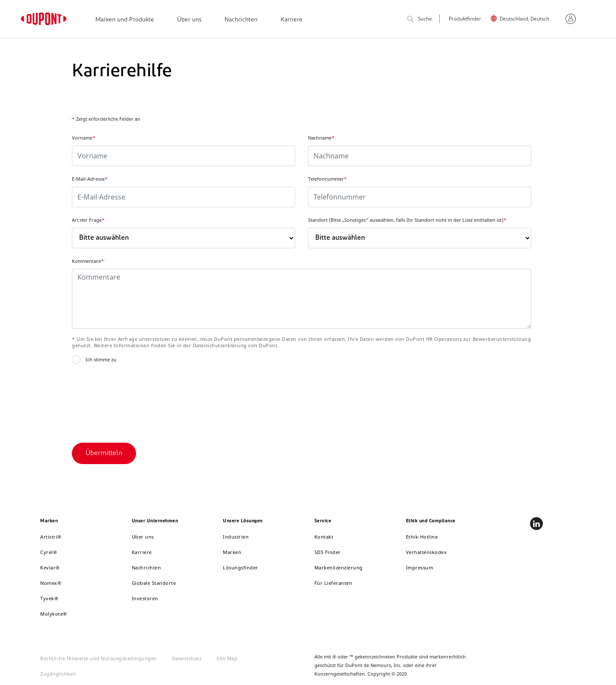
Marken (232, 552)
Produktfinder (465, 19)
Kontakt (324, 537)
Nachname (321, 138)
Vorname (84, 138)
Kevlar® (50, 567)
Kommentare (88, 261)
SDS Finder (328, 552)
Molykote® (54, 614)
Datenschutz (187, 658)
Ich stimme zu (101, 359)
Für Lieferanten (333, 583)
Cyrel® (49, 552)
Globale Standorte (154, 583)
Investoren (145, 598)
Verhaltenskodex (426, 552)
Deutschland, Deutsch (524, 19)
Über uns (189, 20)
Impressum (420, 567)
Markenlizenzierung (339, 567)
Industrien (236, 537)
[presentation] (137, 401)
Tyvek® (49, 598)
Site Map (227, 658)
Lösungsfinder (241, 567)
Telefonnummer (327, 179)
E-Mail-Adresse (90, 179)
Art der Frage (88, 220)
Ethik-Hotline (422, 537)
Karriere (292, 20)
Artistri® (51, 537)
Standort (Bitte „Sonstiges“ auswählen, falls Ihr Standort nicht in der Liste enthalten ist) (407, 220)
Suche (420, 19)
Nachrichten (241, 20)
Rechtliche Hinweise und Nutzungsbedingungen (99, 658)
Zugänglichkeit (58, 674)
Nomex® (51, 583)
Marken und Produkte (125, 20)
